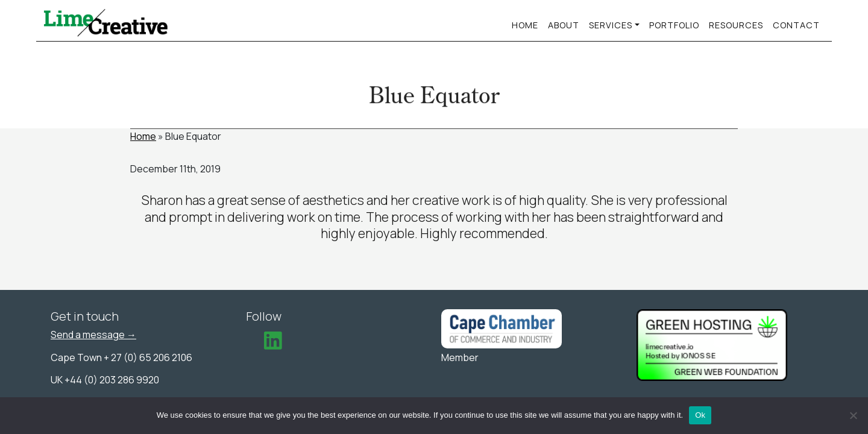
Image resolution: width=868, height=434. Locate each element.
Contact (796, 25)
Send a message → (93, 335)
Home (525, 25)
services (611, 25)
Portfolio (674, 25)
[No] (853, 415)
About (564, 25)
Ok (700, 415)
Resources (736, 25)
